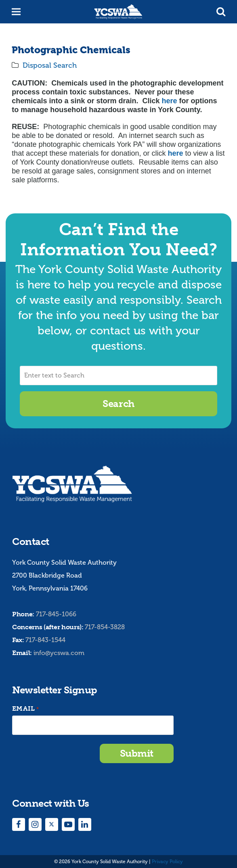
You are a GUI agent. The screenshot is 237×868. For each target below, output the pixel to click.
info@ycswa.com (59, 653)
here (169, 101)
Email (25, 709)
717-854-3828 (105, 627)
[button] (221, 12)
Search (118, 404)
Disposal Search (50, 65)
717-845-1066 (56, 614)
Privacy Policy (167, 862)
